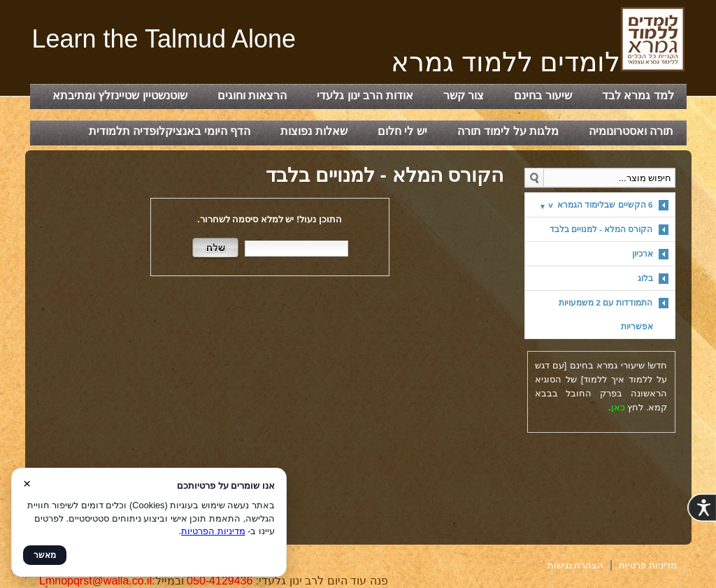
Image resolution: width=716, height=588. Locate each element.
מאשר (45, 555)
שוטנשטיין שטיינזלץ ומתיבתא (120, 95)
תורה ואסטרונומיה (631, 131)
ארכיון (643, 253)
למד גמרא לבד (638, 95)
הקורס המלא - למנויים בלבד (601, 229)
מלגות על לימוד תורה (508, 131)
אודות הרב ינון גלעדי (365, 95)
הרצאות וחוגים (252, 95)
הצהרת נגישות (576, 565)
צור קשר (464, 95)
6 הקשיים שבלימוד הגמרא (600, 205)
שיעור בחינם (543, 95)
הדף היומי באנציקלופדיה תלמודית (170, 131)
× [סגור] (27, 483)
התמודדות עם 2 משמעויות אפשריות (606, 314)
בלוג (645, 278)
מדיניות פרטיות (648, 565)
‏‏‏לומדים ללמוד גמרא (538, 62)
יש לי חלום (402, 131)
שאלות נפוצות (314, 131)
